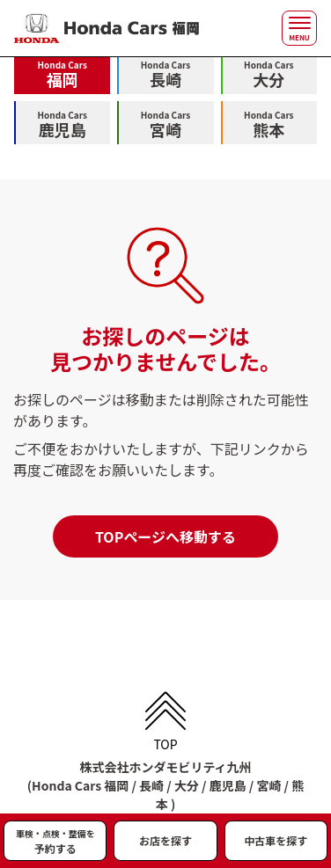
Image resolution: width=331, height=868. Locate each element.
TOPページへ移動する (165, 536)
